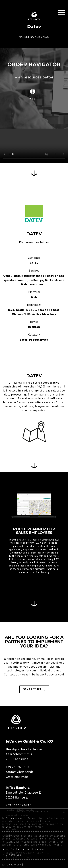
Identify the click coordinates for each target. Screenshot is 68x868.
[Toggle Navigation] (61, 12)
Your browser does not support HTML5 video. (34, 146)
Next (63, 536)
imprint (38, 827)
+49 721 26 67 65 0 (19, 767)
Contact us (32, 689)
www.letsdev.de (17, 777)
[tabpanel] (34, 534)
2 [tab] (37, 584)
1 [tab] (31, 584)
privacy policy (11, 827)
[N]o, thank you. (12, 855)
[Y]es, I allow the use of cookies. (23, 849)
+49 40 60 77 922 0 (19, 805)
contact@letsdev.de (20, 772)
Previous (5, 536)
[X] (64, 812)
